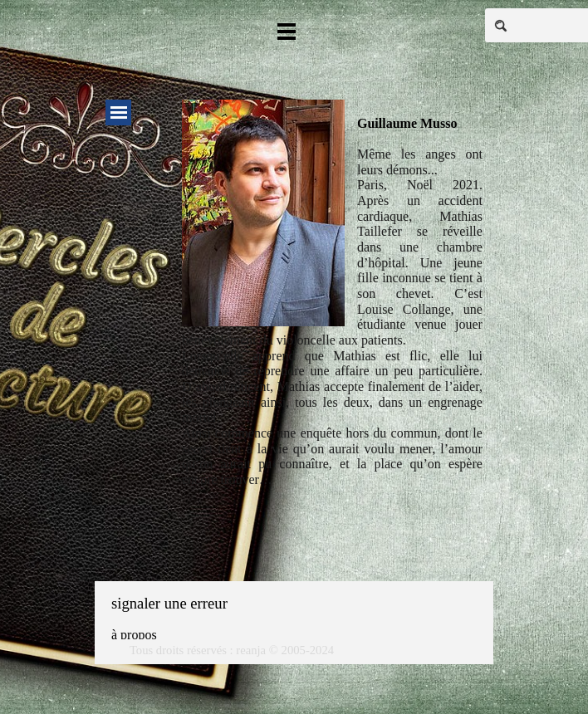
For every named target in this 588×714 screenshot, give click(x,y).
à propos (134, 635)
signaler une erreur (169, 603)
